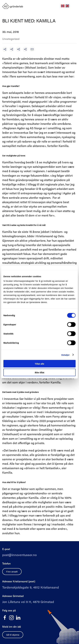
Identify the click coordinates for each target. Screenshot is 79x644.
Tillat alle (39, 364)
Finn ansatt (12, 571)
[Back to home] (13, 6)
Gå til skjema (13, 635)
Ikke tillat (39, 372)
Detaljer (66, 355)
